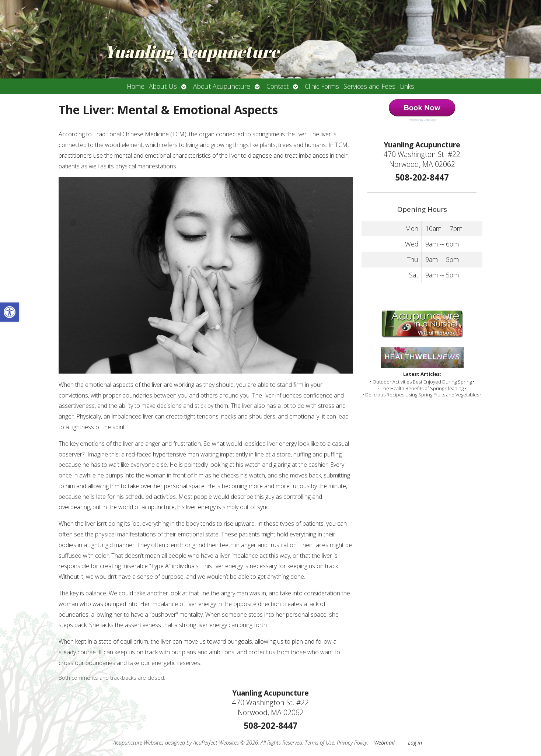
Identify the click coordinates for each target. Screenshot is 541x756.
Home (136, 86)
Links (407, 86)
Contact (278, 86)
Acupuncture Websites (138, 743)
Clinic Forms (322, 86)
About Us (163, 86)
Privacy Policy (352, 743)
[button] (10, 312)
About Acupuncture (222, 86)
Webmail (384, 743)
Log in (415, 743)
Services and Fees (369, 86)
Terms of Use (320, 743)
